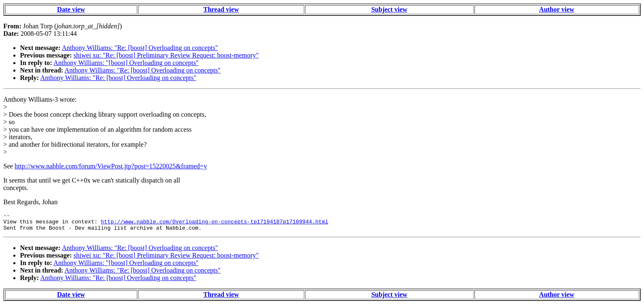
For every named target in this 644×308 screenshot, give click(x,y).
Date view (71, 9)
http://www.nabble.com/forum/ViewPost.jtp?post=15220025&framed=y (111, 166)
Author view (557, 9)
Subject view (389, 9)
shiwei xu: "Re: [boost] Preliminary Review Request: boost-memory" (166, 55)
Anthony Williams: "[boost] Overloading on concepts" (126, 63)
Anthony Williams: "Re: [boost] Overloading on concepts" (140, 48)
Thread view (221, 9)
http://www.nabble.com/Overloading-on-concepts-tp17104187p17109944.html (215, 224)
